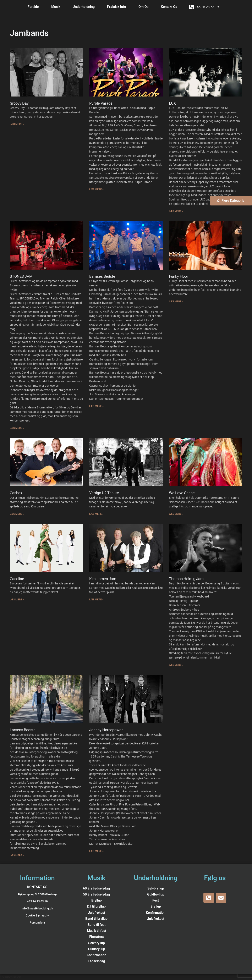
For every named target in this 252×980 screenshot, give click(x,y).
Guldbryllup (97, 949)
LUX (172, 103)
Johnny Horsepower (106, 730)
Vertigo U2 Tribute (104, 493)
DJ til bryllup (96, 906)
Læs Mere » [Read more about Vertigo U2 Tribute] (96, 514)
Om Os (143, 7)
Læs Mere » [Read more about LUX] (176, 211)
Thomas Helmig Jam (186, 579)
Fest (156, 900)
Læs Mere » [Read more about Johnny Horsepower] (96, 851)
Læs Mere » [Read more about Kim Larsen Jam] (96, 600)
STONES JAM (21, 276)
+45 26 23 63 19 (207, 7)
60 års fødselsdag (96, 888)
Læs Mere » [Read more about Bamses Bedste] (96, 406)
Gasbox (16, 493)
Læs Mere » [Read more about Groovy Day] (17, 124)
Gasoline (17, 579)
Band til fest (97, 925)
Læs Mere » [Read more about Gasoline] (17, 600)
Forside (33, 7)
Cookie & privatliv (37, 915)
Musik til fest (97, 931)
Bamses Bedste (102, 276)
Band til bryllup (96, 919)
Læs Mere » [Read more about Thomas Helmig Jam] (176, 665)
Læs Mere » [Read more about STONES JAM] (17, 428)
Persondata (37, 923)
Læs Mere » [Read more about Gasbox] (17, 514)
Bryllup (97, 900)
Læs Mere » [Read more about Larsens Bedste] (17, 855)
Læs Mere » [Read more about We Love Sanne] (176, 514)
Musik (56, 7)
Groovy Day (19, 103)
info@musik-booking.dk (37, 908)
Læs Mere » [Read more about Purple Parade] (96, 189)
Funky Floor (179, 276)
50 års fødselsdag (96, 894)
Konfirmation (97, 955)
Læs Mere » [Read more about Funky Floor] (176, 302)
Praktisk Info (117, 7)
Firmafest (97, 937)
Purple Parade (101, 103)
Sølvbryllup (97, 943)
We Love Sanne (182, 493)
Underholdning (84, 7)
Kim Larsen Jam (103, 579)
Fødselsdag (96, 961)
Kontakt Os (169, 7)
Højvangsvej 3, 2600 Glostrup (37, 894)
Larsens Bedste (23, 730)
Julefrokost (97, 913)
